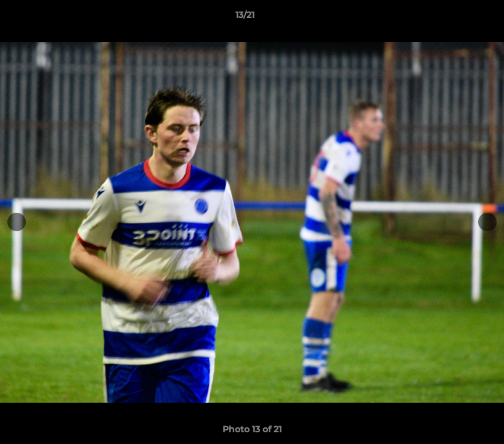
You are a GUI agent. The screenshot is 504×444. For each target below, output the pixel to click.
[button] (452, 18)
